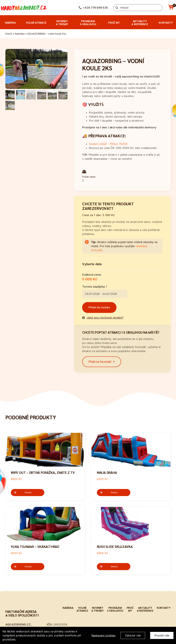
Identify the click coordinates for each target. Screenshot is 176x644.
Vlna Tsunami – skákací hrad (35, 547)
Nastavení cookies (103, 638)
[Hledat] (138, 8)
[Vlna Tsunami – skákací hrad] (45, 524)
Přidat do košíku (99, 307)
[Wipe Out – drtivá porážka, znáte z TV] (45, 450)
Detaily (28, 492)
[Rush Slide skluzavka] (131, 524)
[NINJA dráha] (131, 450)
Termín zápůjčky (95, 287)
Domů (9, 34)
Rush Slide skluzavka (115, 547)
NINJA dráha (107, 472)
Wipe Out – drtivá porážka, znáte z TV (43, 472)
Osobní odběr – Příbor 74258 (108, 144)
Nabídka (20, 34)
